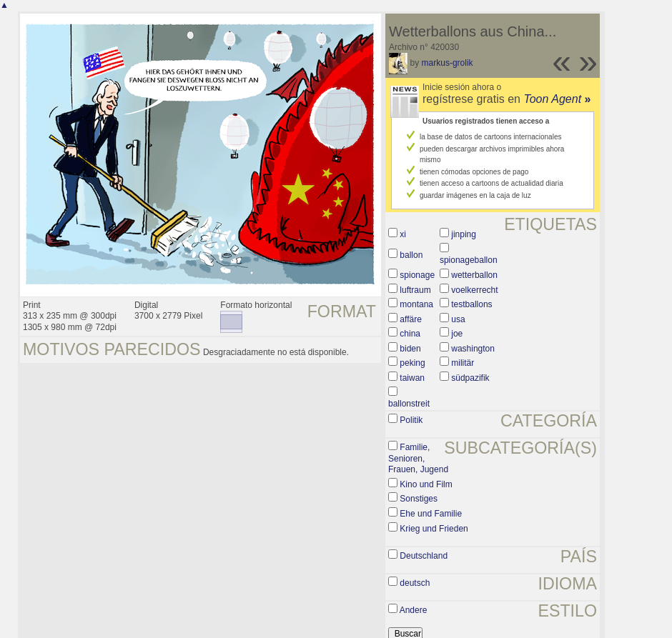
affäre (410, 319)
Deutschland (424, 556)
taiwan (412, 378)
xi (403, 234)
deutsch (415, 583)
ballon (411, 255)
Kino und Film (426, 484)
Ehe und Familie (431, 514)
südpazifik (470, 378)
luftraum (415, 290)
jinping (464, 234)
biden (410, 349)
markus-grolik (448, 63)
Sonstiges (419, 499)
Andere (414, 610)
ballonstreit (409, 404)
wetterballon (474, 275)
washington (473, 349)
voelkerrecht (474, 290)
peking (412, 363)
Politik (411, 420)
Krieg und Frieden (434, 529)
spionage (417, 275)
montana (416, 304)
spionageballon (469, 260)
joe (457, 334)
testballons (471, 304)
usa (458, 319)
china (410, 334)
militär (463, 363)
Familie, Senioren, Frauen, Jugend (418, 458)
